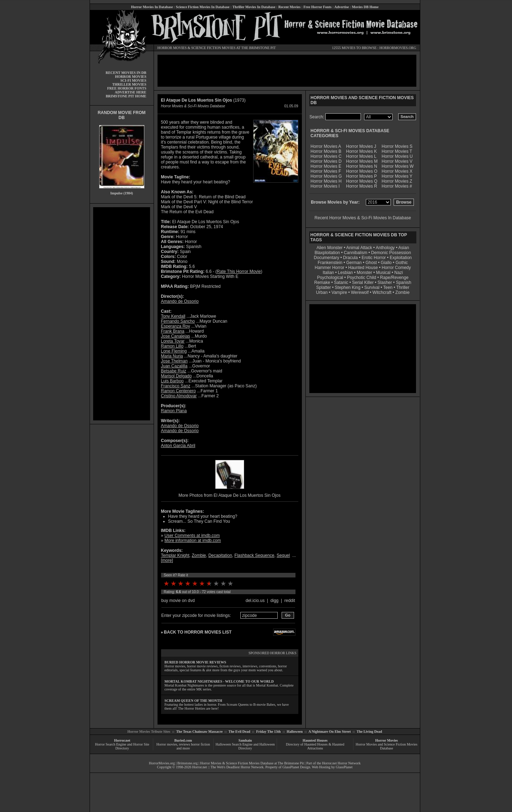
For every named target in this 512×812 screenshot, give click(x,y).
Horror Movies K (361, 151)
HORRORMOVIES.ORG (398, 48)
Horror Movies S (397, 146)
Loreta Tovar (173, 341)
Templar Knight (175, 555)
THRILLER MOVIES (129, 84)
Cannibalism (356, 253)
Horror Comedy (396, 268)
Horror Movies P (361, 176)
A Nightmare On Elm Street (329, 732)
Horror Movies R (361, 186)
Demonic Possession (391, 253)
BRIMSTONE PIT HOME (126, 96)
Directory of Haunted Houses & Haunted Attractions (315, 746)
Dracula (350, 258)
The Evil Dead (239, 732)
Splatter (323, 287)
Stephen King (348, 287)
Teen (388, 287)
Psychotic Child (362, 278)
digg (275, 601)
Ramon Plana (174, 411)
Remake (322, 283)
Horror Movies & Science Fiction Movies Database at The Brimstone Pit (252, 763)
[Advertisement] (122, 314)
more (167, 560)
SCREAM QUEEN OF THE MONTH (193, 701)
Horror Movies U (397, 156)
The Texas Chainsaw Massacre (199, 732)
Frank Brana (173, 331)
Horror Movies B (326, 151)
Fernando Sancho (178, 321)
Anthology (385, 248)
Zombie (199, 555)
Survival (372, 287)
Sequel (283, 555)
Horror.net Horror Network (342, 763)
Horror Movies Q (362, 181)
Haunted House (363, 268)
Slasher (385, 283)
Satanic (341, 283)
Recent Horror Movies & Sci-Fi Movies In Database (363, 218)
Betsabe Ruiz (174, 371)
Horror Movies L (361, 156)
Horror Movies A (326, 146)
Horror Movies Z (397, 181)
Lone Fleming (174, 351)
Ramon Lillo (172, 346)
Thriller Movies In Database (254, 7)
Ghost (371, 263)
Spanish (403, 283)
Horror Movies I (325, 186)
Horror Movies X (397, 171)
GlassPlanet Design (296, 767)
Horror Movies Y (397, 176)
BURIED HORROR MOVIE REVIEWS (196, 662)
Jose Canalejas (176, 336)
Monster (364, 273)
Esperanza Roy (176, 326)
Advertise (342, 7)
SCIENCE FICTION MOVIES (213, 48)
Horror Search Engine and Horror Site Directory (122, 746)
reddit (290, 601)
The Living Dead (369, 732)
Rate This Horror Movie (239, 271)
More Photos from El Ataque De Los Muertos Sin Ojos (230, 495)
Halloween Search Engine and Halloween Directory (245, 746)
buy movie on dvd (178, 601)
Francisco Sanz (176, 386)
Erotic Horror (374, 258)
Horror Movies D (326, 161)
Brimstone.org (188, 763)
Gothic (402, 263)
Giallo (386, 263)
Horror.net (122, 740)
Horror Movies (386, 740)
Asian (404, 248)
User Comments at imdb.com (192, 536)
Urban (322, 292)
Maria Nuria (172, 356)
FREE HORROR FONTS (127, 88)
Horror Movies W (398, 166)
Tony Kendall (173, 316)
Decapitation (220, 555)
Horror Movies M (362, 161)
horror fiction (201, 744)
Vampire (339, 292)
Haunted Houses (315, 740)
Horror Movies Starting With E (210, 276)
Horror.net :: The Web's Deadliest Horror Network (228, 767)
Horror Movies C (326, 156)
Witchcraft (382, 292)
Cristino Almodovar (179, 396)
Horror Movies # (397, 186)
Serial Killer (363, 283)
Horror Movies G (326, 176)
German (354, 263)
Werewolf (360, 292)
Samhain (245, 740)
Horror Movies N (361, 166)
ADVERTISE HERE (131, 92)
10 (230, 584)
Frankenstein (330, 263)
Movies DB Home (365, 7)
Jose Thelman (174, 361)
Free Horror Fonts (318, 7)
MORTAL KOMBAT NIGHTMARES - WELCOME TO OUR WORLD (219, 681)
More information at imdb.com (193, 541)
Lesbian (346, 273)
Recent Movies (289, 7)
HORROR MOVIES (172, 48)
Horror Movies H (326, 181)
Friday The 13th (268, 732)
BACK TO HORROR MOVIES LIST (198, 632)
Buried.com (183, 740)
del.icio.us (255, 601)
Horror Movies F (326, 171)
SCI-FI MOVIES (133, 80)
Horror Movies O (362, 171)
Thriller (403, 287)
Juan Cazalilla (174, 366)
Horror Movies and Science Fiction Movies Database (386, 746)
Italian (328, 273)
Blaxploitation (327, 253)
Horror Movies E (326, 166)
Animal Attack (359, 248)
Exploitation (401, 258)
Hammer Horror (329, 268)
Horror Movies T (397, 151)
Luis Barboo (172, 381)
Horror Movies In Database (152, 7)
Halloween (295, 732)
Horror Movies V (397, 161)
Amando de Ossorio (180, 301)
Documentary (327, 258)
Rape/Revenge (394, 278)
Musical (383, 273)
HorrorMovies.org (162, 763)
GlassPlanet (344, 767)
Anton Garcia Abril (178, 446)
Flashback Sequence (254, 555)
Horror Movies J (361, 146)
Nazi (399, 273)
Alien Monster (329, 248)
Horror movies (167, 744)
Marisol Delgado (177, 376)
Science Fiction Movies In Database (202, 7)
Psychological (330, 278)
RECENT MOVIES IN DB (126, 73)
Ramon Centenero (178, 391)
